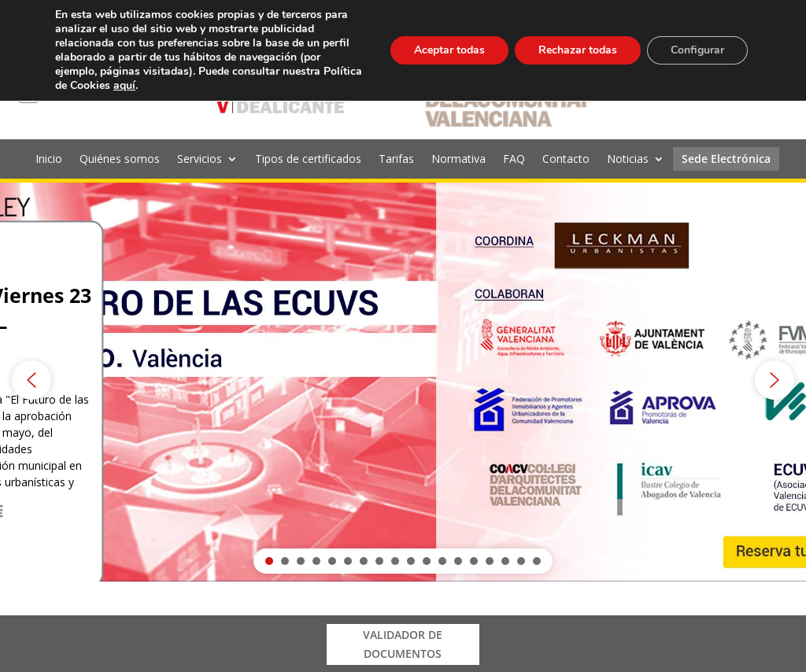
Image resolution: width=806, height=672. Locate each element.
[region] (403, 380)
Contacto (566, 160)
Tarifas (396, 160)
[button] (403, 380)
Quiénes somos (120, 160)
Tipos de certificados (308, 160)
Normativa (458, 160)
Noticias (628, 160)
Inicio (49, 160)
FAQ (514, 160)
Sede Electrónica (726, 160)
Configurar (697, 50)
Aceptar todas (449, 50)
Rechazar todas (578, 50)
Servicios (200, 160)
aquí (124, 85)
